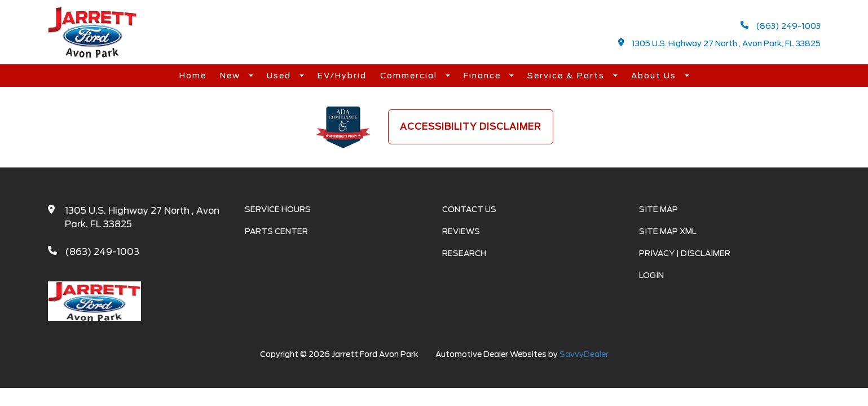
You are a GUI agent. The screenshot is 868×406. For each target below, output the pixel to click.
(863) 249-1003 (781, 26)
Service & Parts (567, 76)
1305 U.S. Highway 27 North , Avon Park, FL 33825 (719, 43)
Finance (484, 76)
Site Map (658, 209)
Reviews (461, 231)
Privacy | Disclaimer (685, 253)
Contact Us (469, 209)
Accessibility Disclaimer (471, 127)
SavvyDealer (584, 354)
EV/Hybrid (342, 76)
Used (280, 76)
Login (651, 275)
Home (193, 76)
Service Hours (278, 209)
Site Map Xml (668, 231)
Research (464, 253)
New (232, 76)
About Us (655, 76)
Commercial (410, 76)
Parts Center (276, 231)
